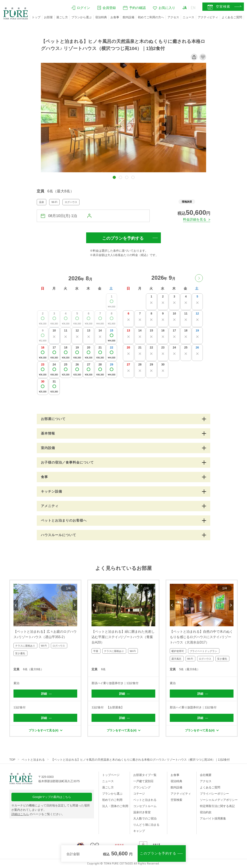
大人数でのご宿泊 (145, 818)
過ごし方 (62, 17)
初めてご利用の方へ (151, 17)
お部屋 (48, 17)
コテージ (139, 794)
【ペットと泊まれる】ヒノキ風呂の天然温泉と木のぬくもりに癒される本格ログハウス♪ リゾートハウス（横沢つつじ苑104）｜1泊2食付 (141, 760)
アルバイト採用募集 (213, 818)
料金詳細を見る (195, 219)
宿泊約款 (206, 812)
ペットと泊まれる (33, 760)
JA (185, 8)
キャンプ (139, 831)
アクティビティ (208, 17)
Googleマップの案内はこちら (52, 797)
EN (193, 8)
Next (75, 605)
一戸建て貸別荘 (143, 781)
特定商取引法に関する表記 (217, 806)
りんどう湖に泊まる (146, 825)
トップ (36, 17)
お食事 (115, 17)
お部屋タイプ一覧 (145, 775)
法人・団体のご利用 (115, 806)
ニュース (188, 17)
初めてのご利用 (112, 800)
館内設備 (128, 17)
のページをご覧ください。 (38, 814)
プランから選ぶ (82, 17)
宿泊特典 (101, 17)
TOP (12, 760)
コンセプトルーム (145, 806)
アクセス (173, 17)
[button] (114, 177)
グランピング (142, 787)
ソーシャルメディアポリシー (219, 800)
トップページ (111, 775)
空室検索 (176, 800)
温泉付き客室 (142, 812)
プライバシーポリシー (214, 794)
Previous (16, 605)
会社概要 (206, 775)
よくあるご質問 (232, 17)
